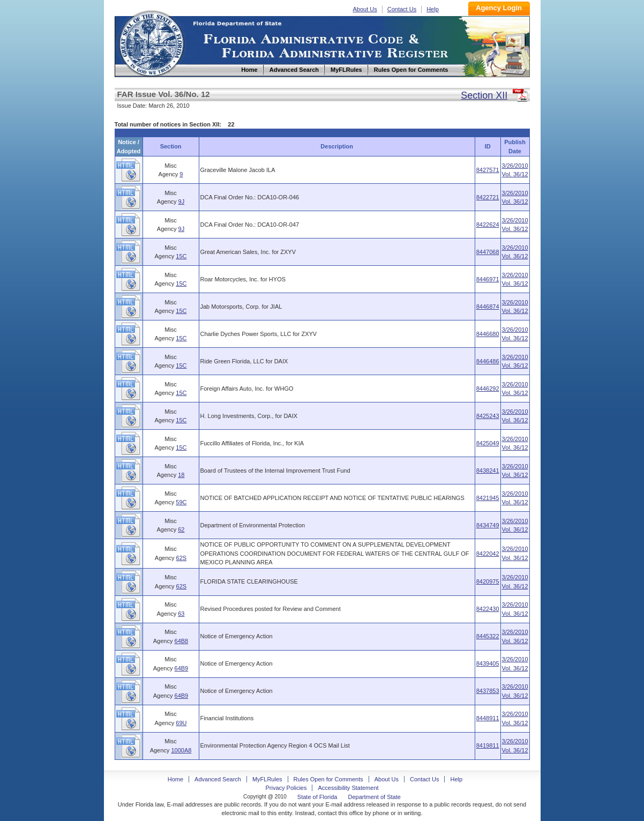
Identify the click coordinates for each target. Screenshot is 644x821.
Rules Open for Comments (328, 779)
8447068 (488, 252)
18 (181, 475)
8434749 (488, 525)
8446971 (488, 279)
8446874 (488, 307)
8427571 (488, 170)
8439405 (488, 663)
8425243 (488, 416)
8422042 (488, 554)
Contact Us (402, 9)
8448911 (488, 718)
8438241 (488, 471)
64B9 (182, 668)
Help (433, 9)
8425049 (488, 443)
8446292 (488, 389)
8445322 (488, 636)
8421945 (488, 498)
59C (181, 502)
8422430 (488, 609)
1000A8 (181, 750)
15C (181, 256)
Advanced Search (218, 779)
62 (181, 529)
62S (182, 558)
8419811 (488, 745)
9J (182, 201)
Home (151, 42)
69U (181, 723)
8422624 (488, 225)
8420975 (488, 581)
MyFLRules (267, 779)
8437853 (488, 691)
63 (181, 614)
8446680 (488, 334)
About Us (365, 9)
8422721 (488, 197)
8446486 (488, 361)
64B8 (182, 641)
